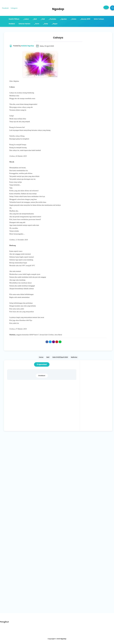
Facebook (5, 8)
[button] (106, 7)
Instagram (14, 8)
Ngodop (63, 639)
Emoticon (42, 376)
